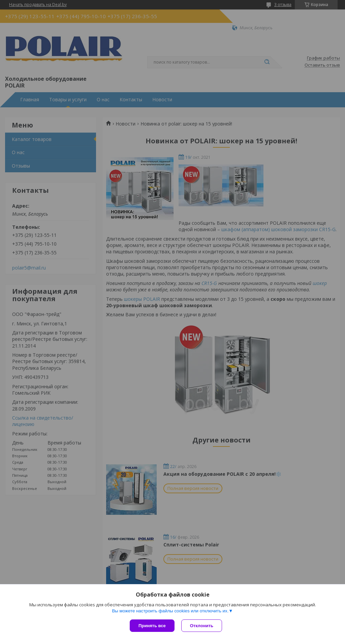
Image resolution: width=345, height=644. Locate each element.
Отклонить (202, 626)
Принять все (152, 626)
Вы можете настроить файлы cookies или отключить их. (170, 611)
